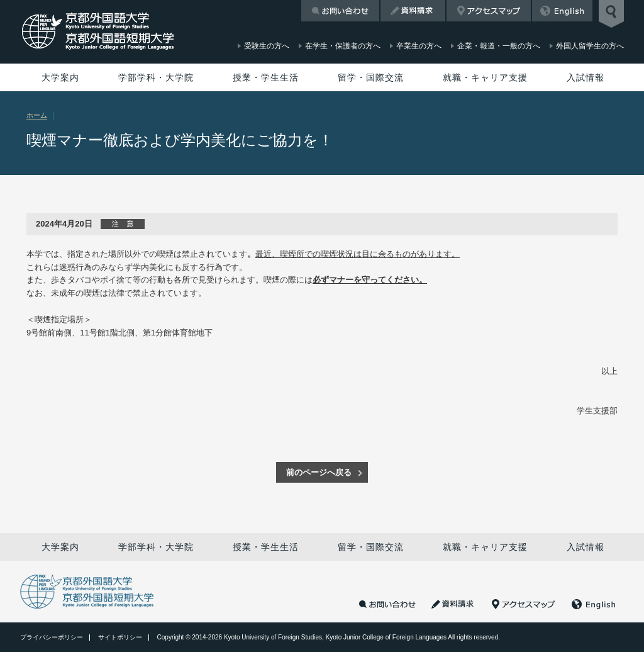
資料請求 (413, 11)
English (562, 11)
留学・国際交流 (371, 77)
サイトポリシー (120, 637)
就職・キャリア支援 (485, 77)
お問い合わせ (340, 11)
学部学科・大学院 (156, 77)
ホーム (37, 115)
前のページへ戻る (319, 472)
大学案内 (60, 77)
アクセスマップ (489, 11)
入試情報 (586, 77)
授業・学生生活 (266, 77)
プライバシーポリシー (52, 637)
